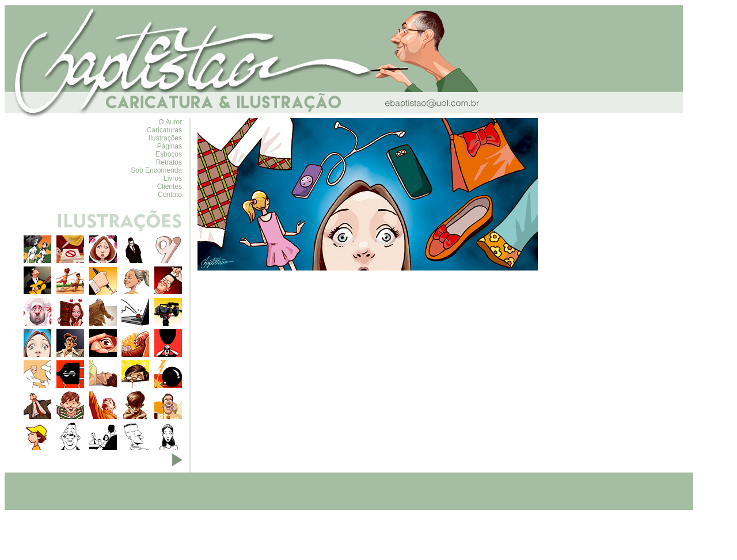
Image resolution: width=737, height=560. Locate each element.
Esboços (169, 154)
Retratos (169, 162)
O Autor (170, 122)
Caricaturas (164, 130)
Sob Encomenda (156, 170)
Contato (170, 195)
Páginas (170, 146)
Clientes (170, 186)
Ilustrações (165, 138)
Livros (173, 178)
